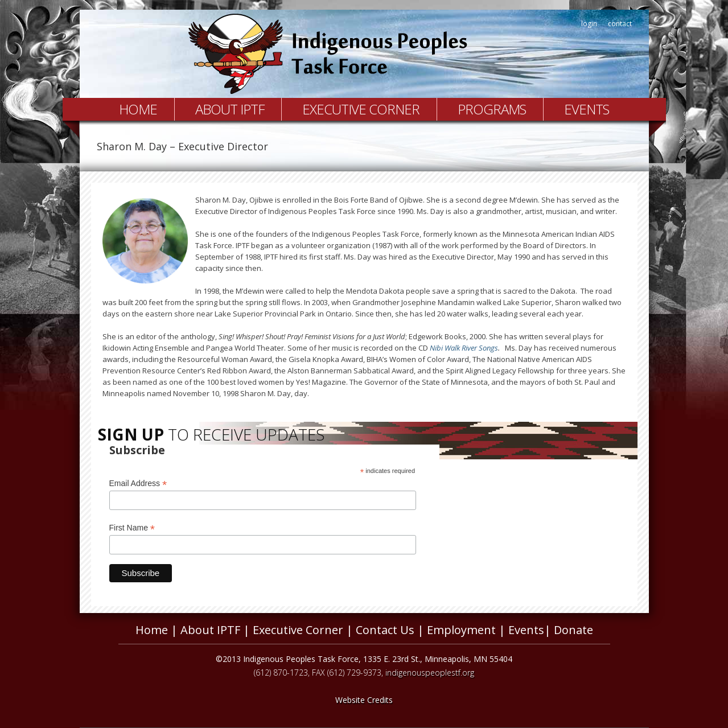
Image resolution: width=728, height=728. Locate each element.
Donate (573, 630)
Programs (492, 109)
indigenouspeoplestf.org (430, 673)
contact (620, 24)
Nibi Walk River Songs (464, 348)
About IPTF (230, 109)
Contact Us (385, 630)
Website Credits (364, 700)
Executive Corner (361, 109)
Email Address (138, 484)
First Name (132, 528)
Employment (461, 630)
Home (138, 109)
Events (587, 109)
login (589, 24)
